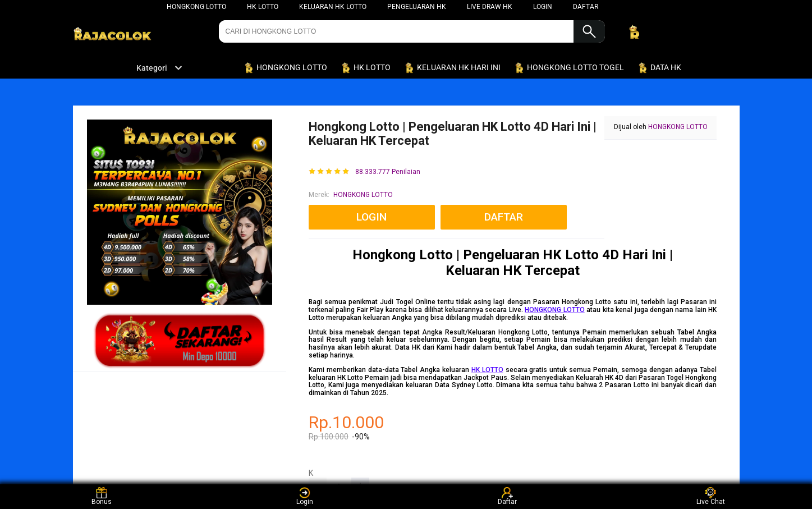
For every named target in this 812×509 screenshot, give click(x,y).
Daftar (507, 496)
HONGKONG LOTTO (196, 7)
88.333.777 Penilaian (388, 172)
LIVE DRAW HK (490, 7)
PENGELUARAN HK (417, 7)
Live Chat (711, 496)
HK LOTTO (263, 7)
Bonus (102, 496)
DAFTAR (586, 7)
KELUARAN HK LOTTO (333, 7)
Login (305, 496)
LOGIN (543, 7)
